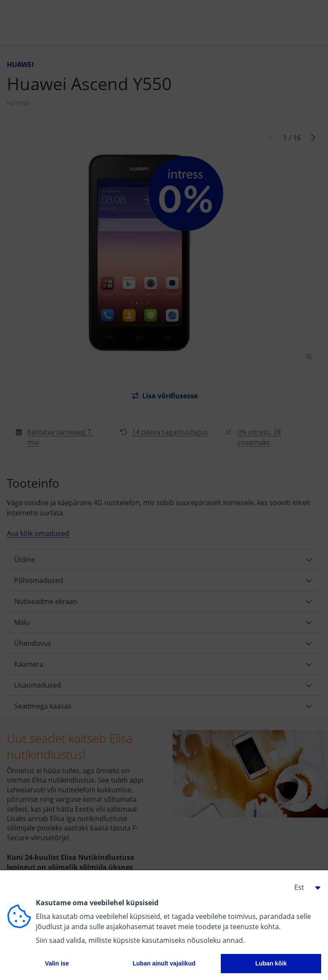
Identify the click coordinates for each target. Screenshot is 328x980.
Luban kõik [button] (271, 963)
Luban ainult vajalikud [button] (164, 963)
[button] (304, 887)
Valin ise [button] (57, 963)
